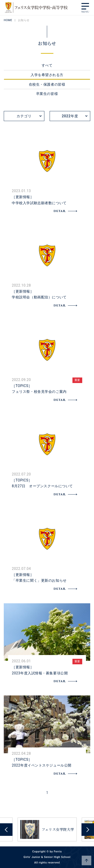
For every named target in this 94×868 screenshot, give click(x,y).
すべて (47, 65)
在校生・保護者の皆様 (47, 84)
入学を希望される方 (47, 75)
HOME (8, 20)
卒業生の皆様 (47, 94)
